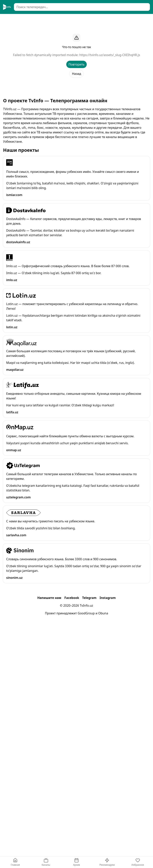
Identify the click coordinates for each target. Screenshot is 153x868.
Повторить (77, 64)
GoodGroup (86, 613)
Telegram (89, 598)
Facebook (72, 598)
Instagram (108, 598)
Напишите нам (49, 598)
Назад (76, 74)
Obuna (103, 613)
